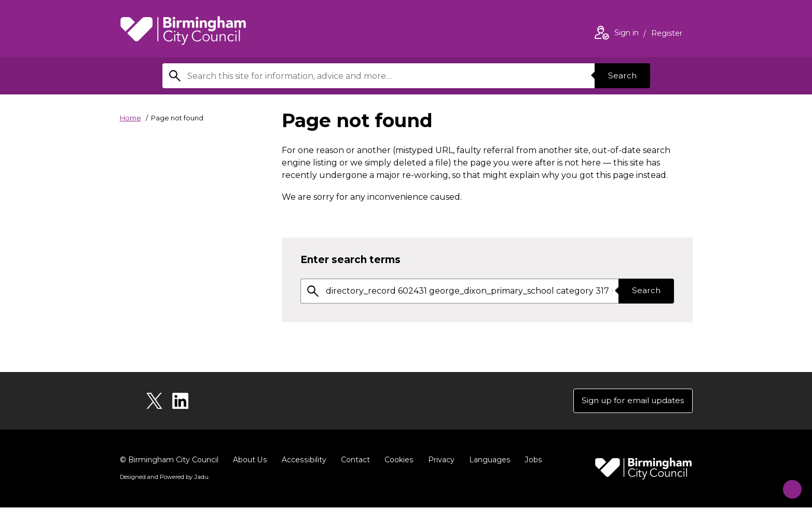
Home (130, 118)
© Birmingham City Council (169, 461)
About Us (250, 461)
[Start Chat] (787, 484)
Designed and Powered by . (164, 478)
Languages (487, 461)
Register (667, 34)
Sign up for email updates (630, 401)
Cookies (397, 461)
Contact (354, 461)
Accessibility (303, 461)
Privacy (439, 461)
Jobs (531, 461)
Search (621, 75)
